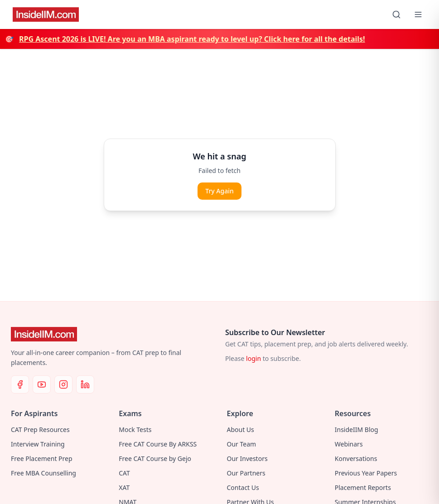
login (253, 358)
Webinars (349, 444)
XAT (124, 487)
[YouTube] (42, 384)
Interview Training (38, 444)
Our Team (242, 444)
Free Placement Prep (42, 458)
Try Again (219, 191)
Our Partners (246, 473)
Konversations (356, 458)
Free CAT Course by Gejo (155, 458)
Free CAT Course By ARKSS (158, 444)
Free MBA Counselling (43, 473)
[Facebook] (20, 384)
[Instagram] (63, 384)
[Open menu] (418, 14)
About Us (241, 430)
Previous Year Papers (366, 473)
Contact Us (243, 487)
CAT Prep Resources (40, 430)
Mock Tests (135, 430)
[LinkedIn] (85, 384)
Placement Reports (363, 487)
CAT (124, 473)
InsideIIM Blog (357, 430)
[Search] (396, 14)
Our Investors (247, 458)
